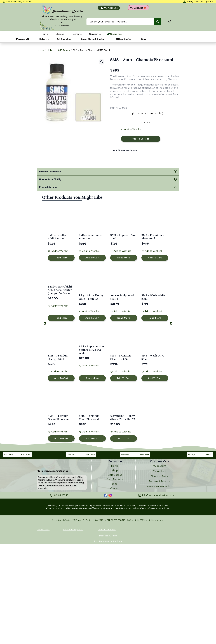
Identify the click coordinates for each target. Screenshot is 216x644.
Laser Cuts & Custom (94, 39)
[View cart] (170, 21)
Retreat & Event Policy (160, 486)
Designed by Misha (108, 536)
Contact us (95, 34)
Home (44, 34)
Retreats (77, 34)
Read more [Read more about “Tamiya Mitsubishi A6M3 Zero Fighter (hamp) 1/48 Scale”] (61, 318)
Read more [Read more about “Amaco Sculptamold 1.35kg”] (124, 318)
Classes (60, 34)
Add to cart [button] (92, 258)
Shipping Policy (160, 476)
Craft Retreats (115, 479)
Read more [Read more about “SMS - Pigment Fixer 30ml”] (124, 258)
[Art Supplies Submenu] (73, 39)
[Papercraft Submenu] (31, 39)
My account (160, 466)
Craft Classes (115, 475)
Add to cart (139, 139)
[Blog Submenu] (149, 39)
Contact (115, 488)
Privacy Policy (43, 530)
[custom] (106, 495)
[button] (102, 62)
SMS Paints (64, 50)
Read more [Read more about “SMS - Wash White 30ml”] (155, 318)
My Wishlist (159, 471)
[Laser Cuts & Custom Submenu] (108, 39)
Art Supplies (64, 39)
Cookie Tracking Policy (74, 530)
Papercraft (23, 39)
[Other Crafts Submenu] (133, 39)
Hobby (43, 39)
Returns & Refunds (160, 481)
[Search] (158, 22)
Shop (115, 470)
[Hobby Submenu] (49, 39)
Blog (144, 39)
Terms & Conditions (107, 530)
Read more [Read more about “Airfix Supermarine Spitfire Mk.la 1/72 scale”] (92, 378)
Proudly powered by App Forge (108, 541)
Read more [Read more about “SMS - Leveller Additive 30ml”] (61, 258)
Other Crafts (124, 39)
